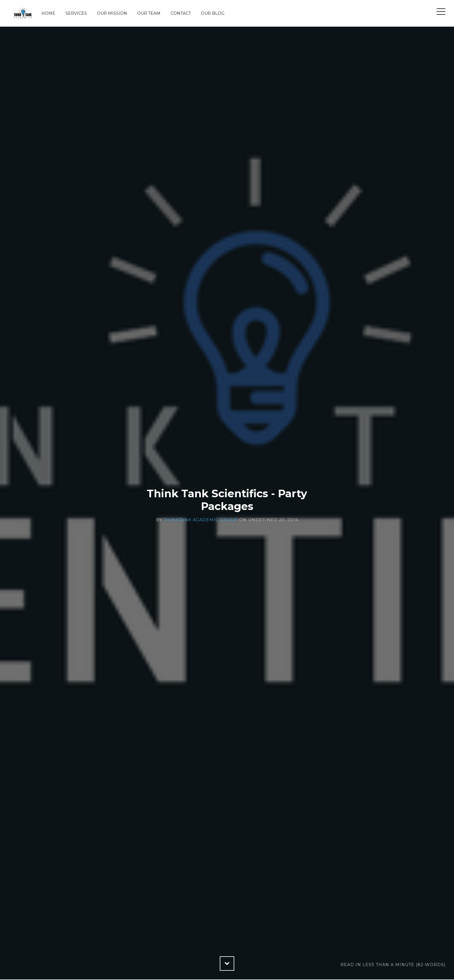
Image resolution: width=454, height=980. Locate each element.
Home (48, 13)
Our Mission (112, 13)
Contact (181, 13)
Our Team (149, 13)
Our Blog (213, 13)
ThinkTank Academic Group (201, 520)
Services (76, 13)
